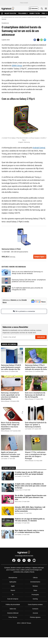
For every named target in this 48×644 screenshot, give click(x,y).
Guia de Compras (13, 599)
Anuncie (35, 613)
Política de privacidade (13, 605)
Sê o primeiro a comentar (24, 311)
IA (13, 595)
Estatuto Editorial (13, 613)
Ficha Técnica (13, 617)
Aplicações (13, 582)
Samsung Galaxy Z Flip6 (11, 249)
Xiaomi (13, 590)
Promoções (35, 595)
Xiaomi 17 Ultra (35, 13)
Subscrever (41, 337)
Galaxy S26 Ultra (10, 13)
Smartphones (13, 578)
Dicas (35, 590)
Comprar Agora (39, 257)
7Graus (29, 623)
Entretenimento (35, 582)
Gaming (35, 599)
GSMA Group (17, 66)
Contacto (35, 609)
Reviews (35, 586)
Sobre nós (13, 609)
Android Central (39, 148)
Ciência (35, 578)
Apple (13, 586)
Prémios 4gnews (35, 617)
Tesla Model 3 (23, 13)
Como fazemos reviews (35, 605)
